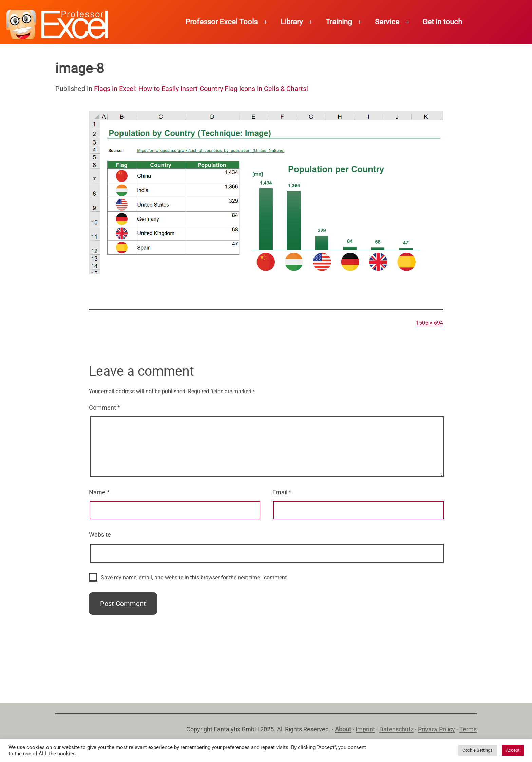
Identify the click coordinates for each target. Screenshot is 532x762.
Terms (468, 729)
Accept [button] (513, 750)
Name (99, 492)
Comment (104, 408)
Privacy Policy (436, 729)
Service (387, 22)
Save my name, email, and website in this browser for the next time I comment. (194, 578)
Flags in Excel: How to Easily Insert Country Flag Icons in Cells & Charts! (201, 89)
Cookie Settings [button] (478, 750)
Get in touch (442, 22)
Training (339, 22)
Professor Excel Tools (221, 22)
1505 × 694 (430, 323)
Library (292, 22)
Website (100, 535)
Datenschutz (396, 729)
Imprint (365, 729)
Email (282, 492)
